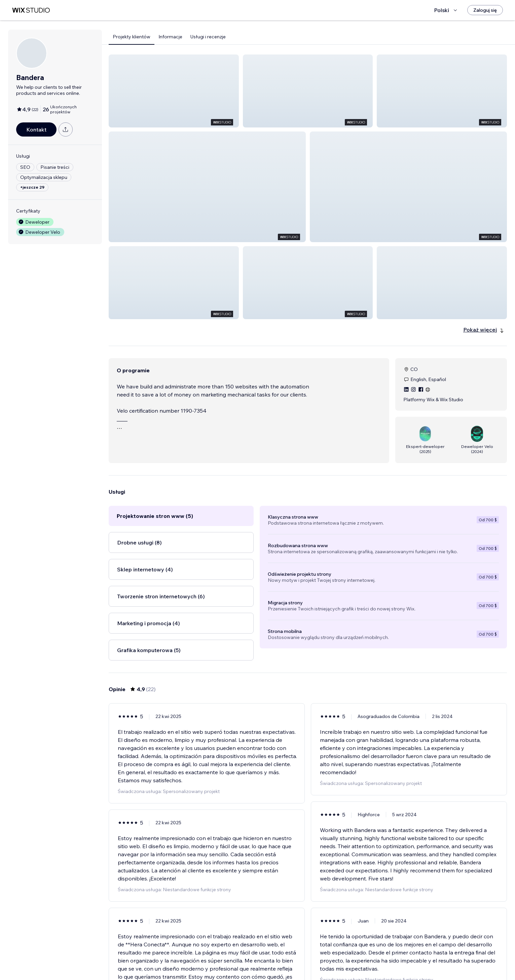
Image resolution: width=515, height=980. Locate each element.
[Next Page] (338, 955)
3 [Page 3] (314, 955)
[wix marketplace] (31, 10)
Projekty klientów (132, 37)
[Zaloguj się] (485, 10)
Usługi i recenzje (208, 37)
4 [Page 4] (326, 955)
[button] (174, 91)
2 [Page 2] (302, 955)
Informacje (170, 37)
